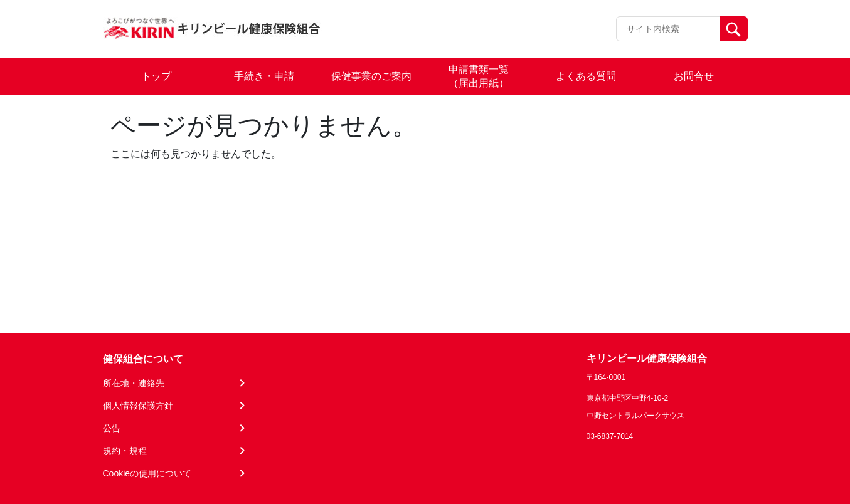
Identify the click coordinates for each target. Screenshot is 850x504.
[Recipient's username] (668, 29)
